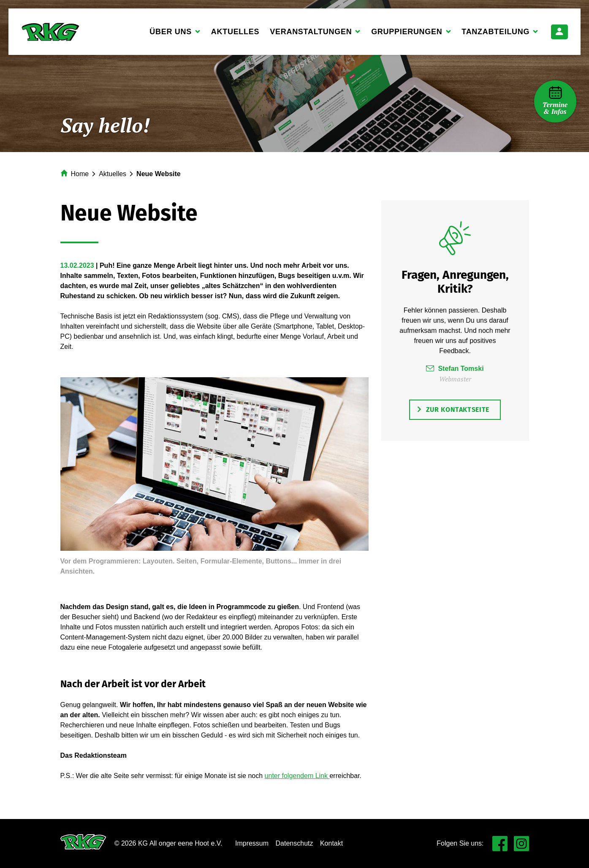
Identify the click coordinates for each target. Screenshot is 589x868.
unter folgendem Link (297, 776)
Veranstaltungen (311, 34)
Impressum (252, 843)
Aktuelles (235, 32)
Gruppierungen (407, 34)
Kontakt (331, 843)
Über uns (171, 34)
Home (80, 174)
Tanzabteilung (496, 34)
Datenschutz (294, 843)
